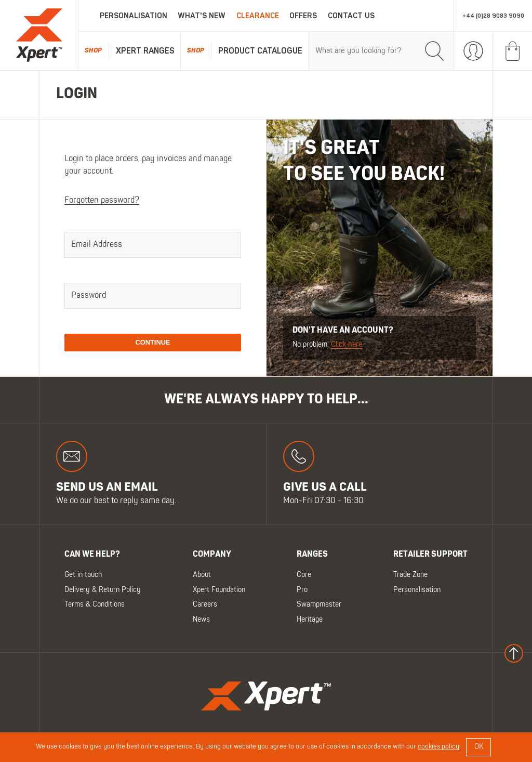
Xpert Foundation (219, 590)
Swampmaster (319, 605)
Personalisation (134, 16)
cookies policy (438, 747)
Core (304, 575)
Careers (205, 605)
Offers (303, 16)
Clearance (258, 16)
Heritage (310, 619)
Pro (302, 590)
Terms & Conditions (95, 605)
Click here (347, 345)
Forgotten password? (102, 201)
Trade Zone (410, 575)
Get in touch (83, 575)
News (201, 619)
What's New (202, 16)
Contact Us (351, 16)
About (202, 575)
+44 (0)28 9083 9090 (493, 16)
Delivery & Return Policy (103, 590)
